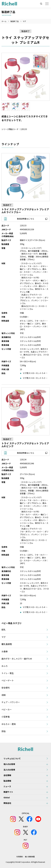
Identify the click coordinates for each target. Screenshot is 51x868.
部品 (4, 731)
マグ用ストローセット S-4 (34, 373)
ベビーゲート (8, 680)
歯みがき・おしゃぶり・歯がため (17, 659)
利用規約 (20, 857)
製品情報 (7, 781)
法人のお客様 (9, 770)
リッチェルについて (12, 759)
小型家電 (6, 717)
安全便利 (6, 688)
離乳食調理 (7, 644)
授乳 (4, 630)
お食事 (5, 651)
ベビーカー (7, 709)
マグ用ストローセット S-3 (34, 378)
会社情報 (7, 775)
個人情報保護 (30, 857)
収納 (4, 695)
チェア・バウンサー (11, 702)
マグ (24, 21)
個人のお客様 (9, 764)
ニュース (7, 786)
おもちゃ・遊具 (9, 724)
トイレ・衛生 (8, 673)
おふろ (5, 666)
